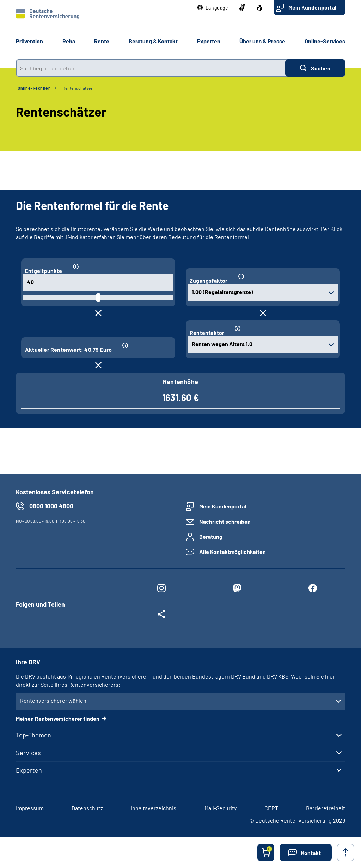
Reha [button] (69, 41)
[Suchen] (315, 68)
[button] (213, 8)
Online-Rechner (34, 88)
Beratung (211, 536)
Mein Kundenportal (312, 7)
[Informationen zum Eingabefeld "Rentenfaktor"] (283, 329)
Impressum (30, 808)
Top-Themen (33, 735)
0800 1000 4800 (51, 506)
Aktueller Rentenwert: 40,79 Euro (68, 349)
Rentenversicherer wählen (53, 701)
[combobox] (151, 68)
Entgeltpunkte (44, 271)
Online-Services (325, 41)
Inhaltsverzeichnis (154, 808)
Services (28, 753)
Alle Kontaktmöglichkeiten (232, 552)
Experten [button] (209, 41)
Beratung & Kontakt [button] (153, 41)
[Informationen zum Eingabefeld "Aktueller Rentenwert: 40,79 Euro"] (145, 346)
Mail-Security (221, 808)
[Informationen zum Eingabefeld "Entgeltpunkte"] (120, 267)
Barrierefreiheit (326, 808)
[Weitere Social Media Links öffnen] (161, 616)
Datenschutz (87, 808)
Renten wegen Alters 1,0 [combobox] (222, 344)
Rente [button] (102, 41)
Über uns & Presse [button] (262, 41)
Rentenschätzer (77, 88)
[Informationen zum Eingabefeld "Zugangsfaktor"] (285, 277)
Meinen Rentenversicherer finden (58, 719)
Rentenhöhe (180, 382)
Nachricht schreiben (225, 521)
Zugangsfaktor (209, 280)
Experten (29, 770)
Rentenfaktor (207, 333)
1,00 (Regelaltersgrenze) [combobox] (222, 292)
